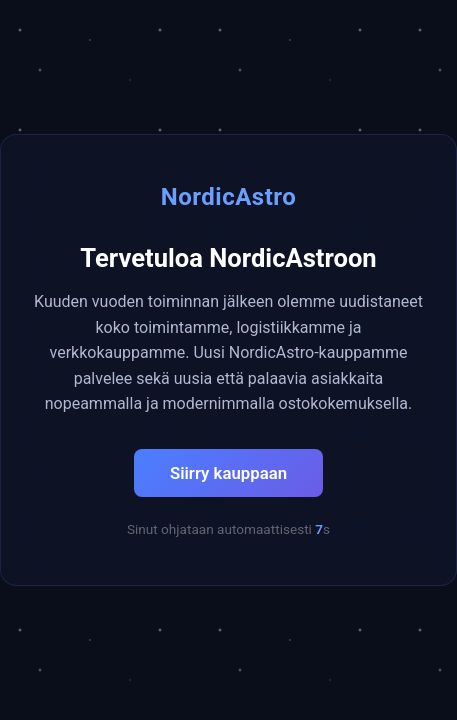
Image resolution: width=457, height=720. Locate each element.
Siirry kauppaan (228, 473)
